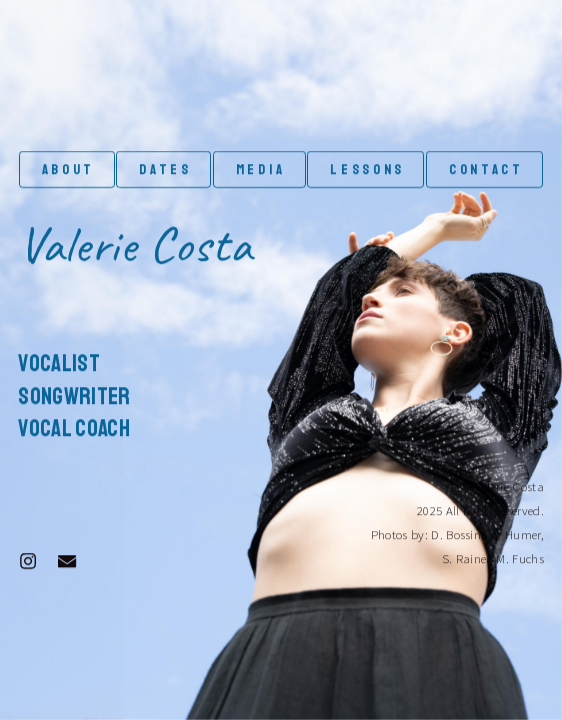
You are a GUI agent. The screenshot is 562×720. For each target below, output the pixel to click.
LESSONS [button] (367, 170)
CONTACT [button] (486, 170)
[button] (28, 561)
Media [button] (261, 170)
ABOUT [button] (68, 170)
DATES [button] (165, 170)
